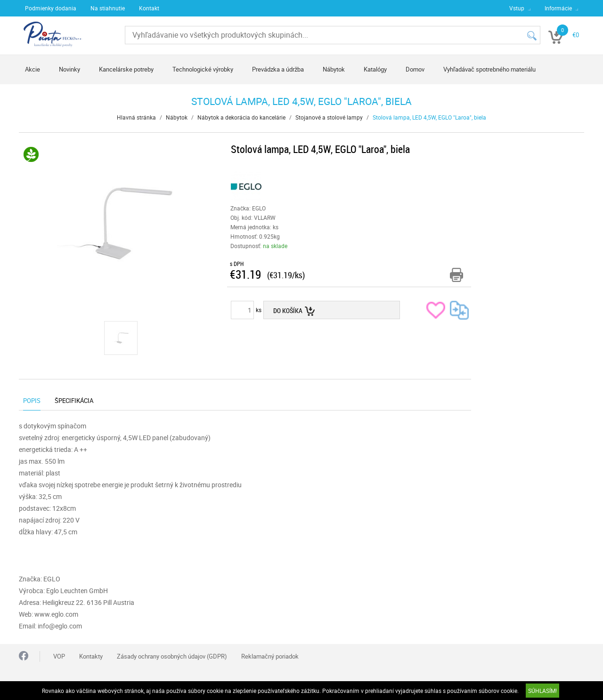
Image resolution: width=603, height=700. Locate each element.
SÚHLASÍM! (542, 691)
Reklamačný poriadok (270, 656)
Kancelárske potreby (126, 69)
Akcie (33, 69)
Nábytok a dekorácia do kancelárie (241, 117)
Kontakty (91, 656)
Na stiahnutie (108, 8)
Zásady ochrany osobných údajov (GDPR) (172, 656)
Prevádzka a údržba (278, 69)
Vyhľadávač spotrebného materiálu (489, 69)
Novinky (69, 69)
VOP (59, 656)
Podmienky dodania (51, 8)
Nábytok (334, 69)
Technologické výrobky (203, 69)
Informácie (558, 8)
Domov (415, 69)
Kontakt (149, 8)
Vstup (517, 8)
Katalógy (375, 69)
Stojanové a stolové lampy (329, 117)
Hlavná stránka (136, 117)
